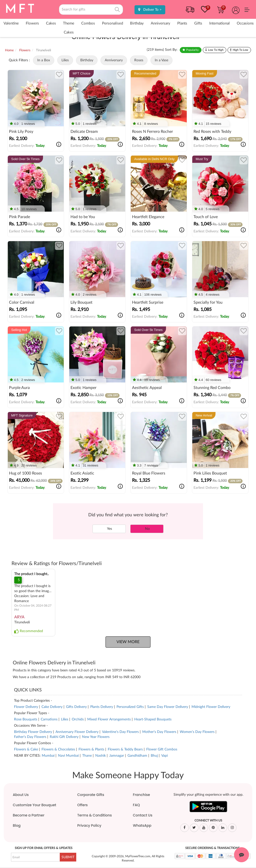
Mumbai (48, 756)
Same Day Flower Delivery (168, 707)
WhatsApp (142, 825)
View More (128, 642)
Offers (82, 805)
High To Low (240, 50)
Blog (17, 825)
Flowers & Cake (26, 749)
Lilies (65, 719)
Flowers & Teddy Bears (126, 749)
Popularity (192, 50)
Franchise (141, 795)
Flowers (32, 23)
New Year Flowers (96, 737)
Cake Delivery (52, 707)
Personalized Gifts (130, 707)
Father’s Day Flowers (30, 737)
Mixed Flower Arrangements (109, 719)
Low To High (216, 50)
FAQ (136, 805)
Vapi (164, 756)
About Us (21, 795)
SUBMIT (68, 857)
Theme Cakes (69, 28)
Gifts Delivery (76, 707)
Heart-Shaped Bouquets (153, 719)
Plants (182, 23)
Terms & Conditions (94, 815)
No (147, 529)
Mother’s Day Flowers (159, 732)
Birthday (137, 23)
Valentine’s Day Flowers (121, 732)
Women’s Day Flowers (197, 732)
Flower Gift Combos (162, 749)
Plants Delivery (102, 707)
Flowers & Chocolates (59, 749)
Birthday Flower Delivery (33, 732)
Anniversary (160, 23)
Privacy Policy (89, 825)
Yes (109, 529)
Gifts (198, 23)
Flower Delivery (26, 707)
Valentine (11, 23)
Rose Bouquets (26, 719)
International (219, 23)
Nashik (100, 756)
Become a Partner (28, 815)
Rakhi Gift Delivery (64, 737)
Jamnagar (117, 756)
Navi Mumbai (68, 756)
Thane (87, 756)
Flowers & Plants (92, 749)
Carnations (49, 719)
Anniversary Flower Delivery (77, 732)
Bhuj (154, 756)
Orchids (78, 719)
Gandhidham (137, 756)
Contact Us (142, 815)
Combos (88, 23)
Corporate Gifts (91, 795)
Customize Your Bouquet (34, 805)
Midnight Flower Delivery (211, 707)
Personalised (112, 23)
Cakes (51, 23)
